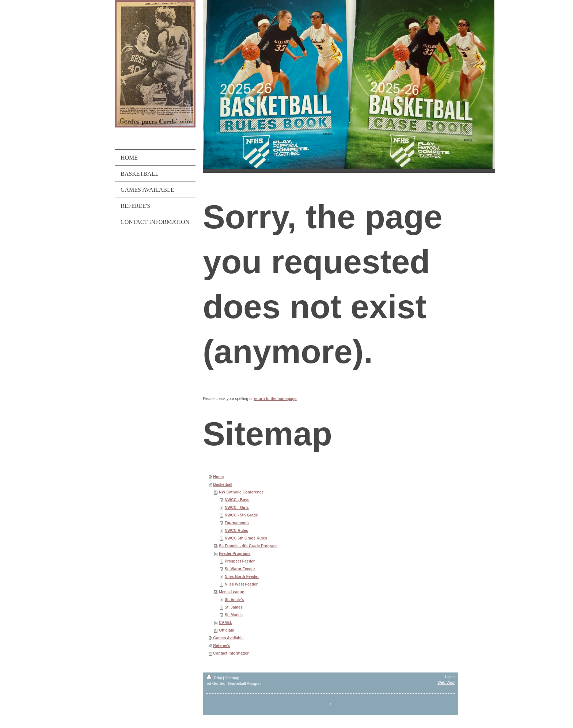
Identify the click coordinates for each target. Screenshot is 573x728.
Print (215, 678)
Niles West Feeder (241, 584)
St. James (234, 607)
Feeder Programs (235, 553)
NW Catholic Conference (241, 492)
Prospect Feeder (240, 561)
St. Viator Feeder (240, 569)
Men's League (232, 592)
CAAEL (225, 622)
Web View (446, 682)
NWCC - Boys (237, 500)
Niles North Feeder (242, 576)
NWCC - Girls (237, 507)
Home (218, 477)
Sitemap (232, 678)
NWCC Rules (236, 530)
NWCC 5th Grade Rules (246, 538)
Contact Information (231, 653)
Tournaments (237, 523)
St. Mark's (234, 615)
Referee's (222, 645)
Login (450, 677)
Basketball (223, 484)
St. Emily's (234, 599)
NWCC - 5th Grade (241, 515)
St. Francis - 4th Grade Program (248, 546)
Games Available (228, 638)
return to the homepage (275, 399)
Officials (226, 630)
